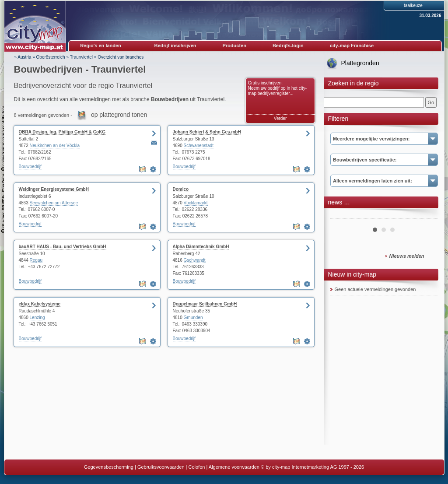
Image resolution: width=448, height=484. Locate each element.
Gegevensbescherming (109, 467)
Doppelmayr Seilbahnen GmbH (205, 304)
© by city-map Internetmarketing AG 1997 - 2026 (312, 467)
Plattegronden (360, 63)
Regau (36, 260)
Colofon (197, 467)
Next (426, 215)
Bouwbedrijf (30, 167)
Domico (181, 189)
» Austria (23, 57)
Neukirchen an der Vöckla (55, 146)
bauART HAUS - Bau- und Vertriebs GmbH (63, 247)
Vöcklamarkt (196, 203)
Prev (342, 215)
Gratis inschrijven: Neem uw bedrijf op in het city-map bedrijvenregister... (278, 88)
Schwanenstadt (199, 146)
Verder (280, 118)
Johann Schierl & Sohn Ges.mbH (207, 132)
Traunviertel (81, 57)
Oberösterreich (51, 57)
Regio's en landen (101, 46)
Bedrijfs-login (288, 46)
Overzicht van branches (121, 57)
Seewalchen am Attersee (54, 203)
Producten (234, 46)
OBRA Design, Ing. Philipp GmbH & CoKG (62, 132)
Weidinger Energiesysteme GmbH (54, 189)
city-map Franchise (352, 46)
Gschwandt (195, 260)
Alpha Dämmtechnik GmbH (201, 247)
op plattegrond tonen (119, 115)
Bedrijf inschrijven (175, 46)
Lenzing (37, 317)
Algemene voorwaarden (234, 467)
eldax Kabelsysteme (40, 304)
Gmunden (193, 317)
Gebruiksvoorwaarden (161, 467)
